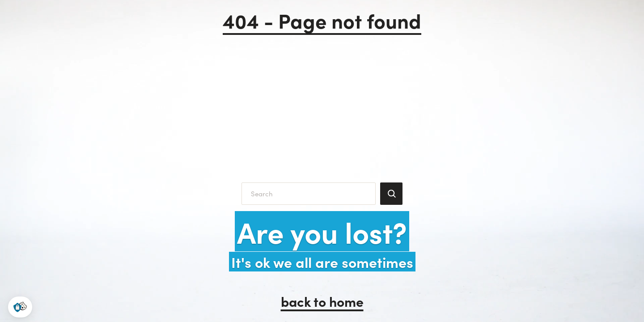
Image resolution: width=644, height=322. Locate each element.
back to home (322, 301)
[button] (20, 307)
